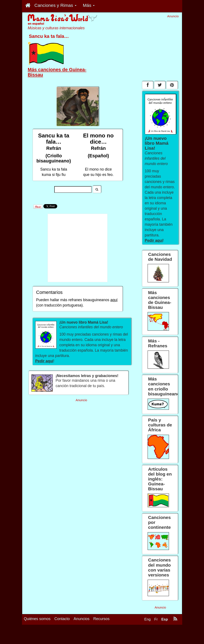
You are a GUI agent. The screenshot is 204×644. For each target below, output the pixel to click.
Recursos (101, 619)
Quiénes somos (37, 619)
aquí (114, 300)
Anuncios (82, 619)
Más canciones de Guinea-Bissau (57, 72)
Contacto (62, 619)
